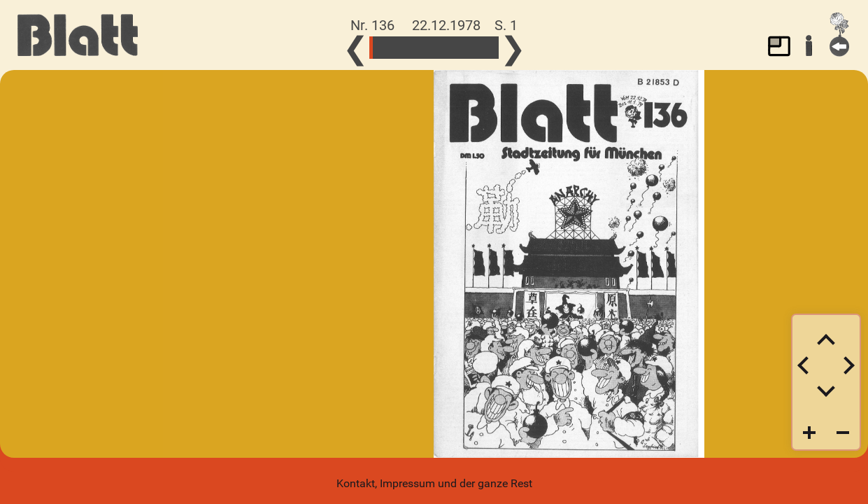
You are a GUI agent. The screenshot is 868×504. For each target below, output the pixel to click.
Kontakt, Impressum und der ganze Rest (434, 483)
